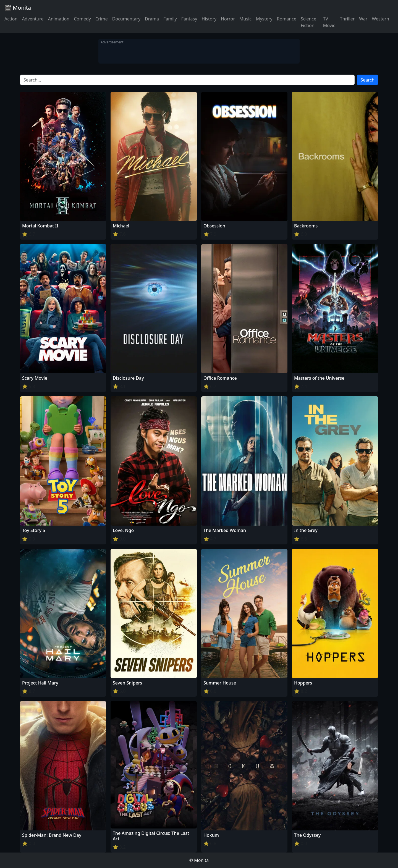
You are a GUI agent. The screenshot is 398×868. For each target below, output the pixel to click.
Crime (102, 19)
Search (367, 80)
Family (170, 19)
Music (245, 19)
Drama (152, 19)
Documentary (126, 19)
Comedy (82, 19)
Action (11, 19)
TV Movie (329, 22)
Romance (287, 19)
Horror (228, 19)
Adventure (33, 19)
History (209, 19)
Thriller (347, 19)
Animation (59, 19)
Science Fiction (308, 22)
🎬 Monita (18, 8)
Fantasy (189, 19)
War (363, 19)
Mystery (264, 19)
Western (380, 19)
